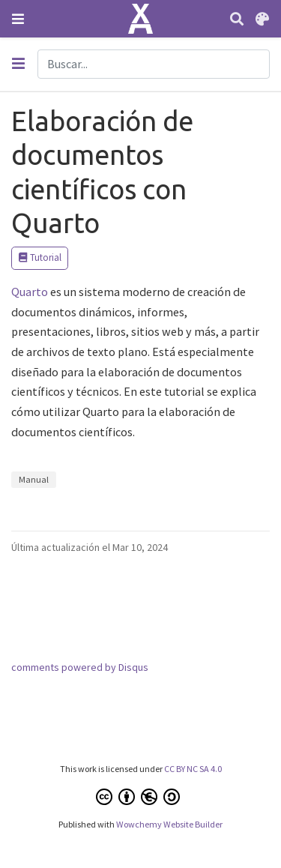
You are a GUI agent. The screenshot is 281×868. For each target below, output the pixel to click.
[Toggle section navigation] (18, 64)
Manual (34, 479)
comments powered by (80, 667)
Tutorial (40, 257)
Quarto (30, 292)
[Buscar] (237, 19)
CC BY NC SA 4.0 (193, 769)
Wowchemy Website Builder (169, 824)
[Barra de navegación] (18, 19)
